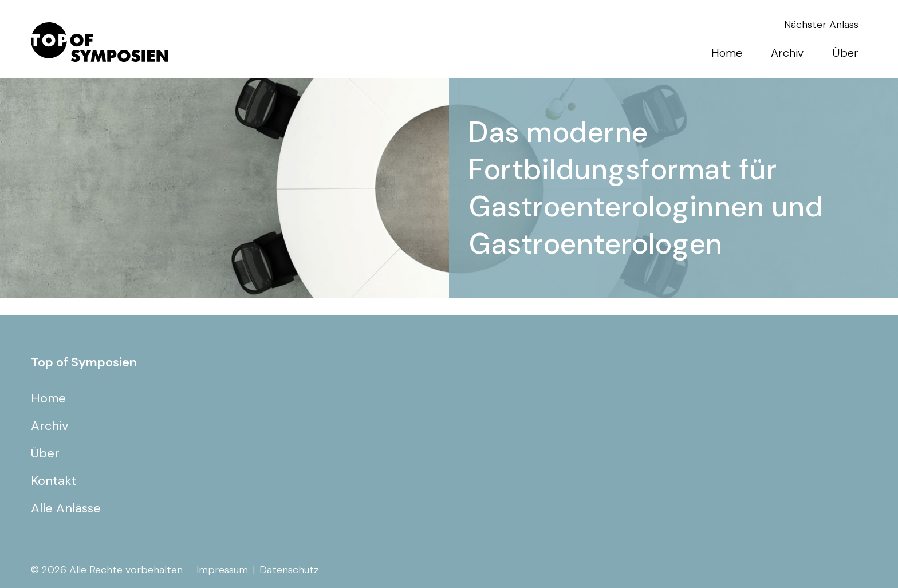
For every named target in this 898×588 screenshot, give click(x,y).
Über (845, 53)
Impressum (222, 570)
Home (727, 53)
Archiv (787, 53)
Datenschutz (289, 570)
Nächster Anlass (821, 25)
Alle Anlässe (66, 508)
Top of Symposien (84, 362)
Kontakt (54, 481)
